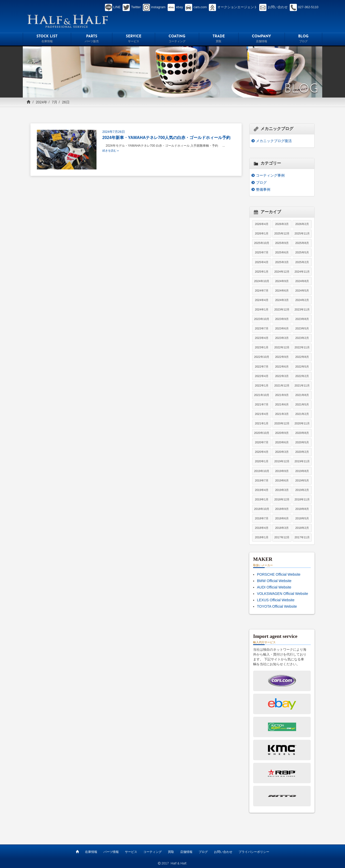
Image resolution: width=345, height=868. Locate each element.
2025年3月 (282, 262)
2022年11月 (302, 347)
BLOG (304, 39)
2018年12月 (282, 499)
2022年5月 (302, 367)
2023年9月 (282, 319)
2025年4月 (262, 262)
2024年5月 (302, 291)
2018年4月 (262, 528)
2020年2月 (302, 452)
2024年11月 (302, 272)
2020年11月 (302, 423)
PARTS (92, 39)
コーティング (153, 852)
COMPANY (262, 39)
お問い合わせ (223, 852)
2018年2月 (302, 528)
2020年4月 (262, 452)
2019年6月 (282, 480)
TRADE (219, 39)
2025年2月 (302, 262)
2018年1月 (262, 537)
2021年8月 (302, 395)
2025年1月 (262, 272)
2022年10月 (262, 357)
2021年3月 (282, 414)
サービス (131, 852)
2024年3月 (282, 300)
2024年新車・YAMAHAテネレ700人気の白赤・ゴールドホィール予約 (166, 137)
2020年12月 (282, 423)
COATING (177, 39)
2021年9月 (282, 395)
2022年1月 (262, 385)
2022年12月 (282, 347)
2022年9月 (282, 357)
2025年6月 (282, 252)
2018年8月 (302, 509)
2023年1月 (262, 347)
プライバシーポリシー (254, 852)
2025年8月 (302, 243)
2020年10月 (262, 433)
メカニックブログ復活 (274, 141)
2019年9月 (282, 471)
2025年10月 (262, 243)
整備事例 (263, 189)
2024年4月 (262, 300)
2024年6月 (282, 291)
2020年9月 (282, 433)
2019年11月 (302, 461)
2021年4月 (262, 414)
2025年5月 (302, 252)
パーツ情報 (111, 852)
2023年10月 (262, 319)
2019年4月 (262, 490)
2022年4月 (262, 376)
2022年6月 (282, 367)
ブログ (261, 183)
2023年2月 (302, 338)
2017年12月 (282, 537)
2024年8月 (302, 281)
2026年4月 (262, 224)
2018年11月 (302, 499)
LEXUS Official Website (276, 600)
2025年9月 (282, 243)
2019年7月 (262, 480)
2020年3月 (282, 452)
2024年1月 (262, 309)
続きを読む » (111, 151)
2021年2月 (302, 414)
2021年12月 (282, 385)
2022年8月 (302, 357)
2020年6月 (282, 442)
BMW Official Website (274, 581)
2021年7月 (262, 404)
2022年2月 (302, 376)
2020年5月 (302, 442)
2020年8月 (302, 433)
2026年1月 (262, 233)
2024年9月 (282, 281)
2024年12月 (282, 272)
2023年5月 (302, 328)
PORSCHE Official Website (279, 574)
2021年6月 (282, 404)
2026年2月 (302, 224)
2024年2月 (302, 300)
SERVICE (134, 39)
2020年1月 (262, 461)
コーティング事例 (270, 175)
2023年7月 (262, 328)
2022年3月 (282, 376)
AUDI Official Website (274, 587)
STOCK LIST (47, 39)
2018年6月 (282, 518)
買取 (171, 852)
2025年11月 (302, 233)
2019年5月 (302, 480)
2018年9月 (282, 509)
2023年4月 (262, 338)
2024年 (42, 102)
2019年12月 (282, 461)
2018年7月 (262, 518)
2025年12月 (282, 233)
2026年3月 (282, 224)
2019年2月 (302, 490)
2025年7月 (262, 252)
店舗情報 (186, 852)
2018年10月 (262, 509)
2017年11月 (302, 537)
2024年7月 (262, 291)
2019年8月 (302, 471)
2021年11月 (302, 385)
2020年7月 (262, 442)
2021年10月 (262, 395)
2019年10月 (262, 471)
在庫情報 (91, 852)
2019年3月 (282, 490)
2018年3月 (282, 528)
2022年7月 (262, 367)
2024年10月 (262, 281)
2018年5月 (302, 518)
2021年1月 (262, 423)
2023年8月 (302, 319)
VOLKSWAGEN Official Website (283, 594)
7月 (55, 102)
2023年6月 (282, 328)
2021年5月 (302, 404)
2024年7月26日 (114, 132)
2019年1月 (262, 499)
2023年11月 (302, 309)
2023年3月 (282, 338)
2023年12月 (282, 309)
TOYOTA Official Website (277, 606)
